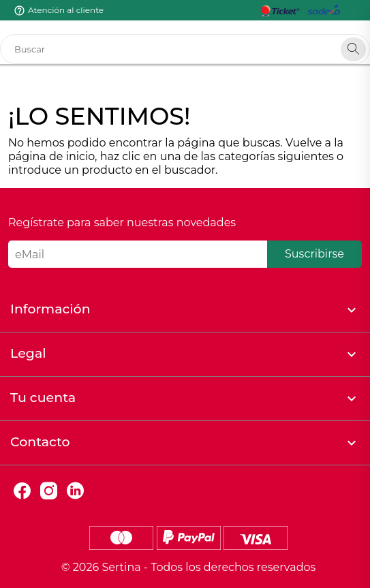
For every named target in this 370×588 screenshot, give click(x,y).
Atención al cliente (66, 10)
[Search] (353, 49)
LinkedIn (75, 491)
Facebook (22, 491)
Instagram (49, 491)
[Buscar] (185, 49)
